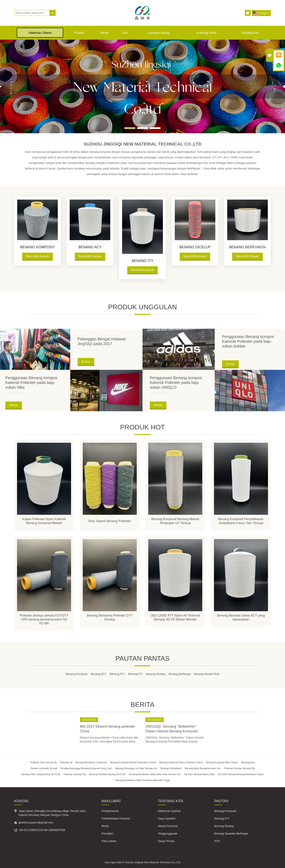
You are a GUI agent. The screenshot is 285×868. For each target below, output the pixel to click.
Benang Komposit (225, 811)
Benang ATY (222, 818)
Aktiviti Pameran (168, 826)
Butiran (86, 362)
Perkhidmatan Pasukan (116, 818)
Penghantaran (110, 811)
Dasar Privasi (166, 841)
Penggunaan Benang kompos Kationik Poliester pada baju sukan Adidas (248, 341)
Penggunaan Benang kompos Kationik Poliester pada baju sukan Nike (31, 383)
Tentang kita (250, 33)
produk (79, 33)
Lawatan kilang (159, 33)
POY (217, 841)
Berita (104, 33)
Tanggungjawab (168, 833)
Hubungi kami (207, 33)
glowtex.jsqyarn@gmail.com (36, 822)
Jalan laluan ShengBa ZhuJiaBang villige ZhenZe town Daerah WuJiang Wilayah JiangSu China (52, 813)
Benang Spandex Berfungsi (231, 833)
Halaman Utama (40, 33)
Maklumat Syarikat (169, 811)
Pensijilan (107, 833)
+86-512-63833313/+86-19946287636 (42, 830)
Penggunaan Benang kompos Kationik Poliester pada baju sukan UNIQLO (176, 383)
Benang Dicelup (224, 826)
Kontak (21, 801)
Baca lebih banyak (37, 256)
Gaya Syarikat (167, 818)
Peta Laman (109, 841)
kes (125, 33)
